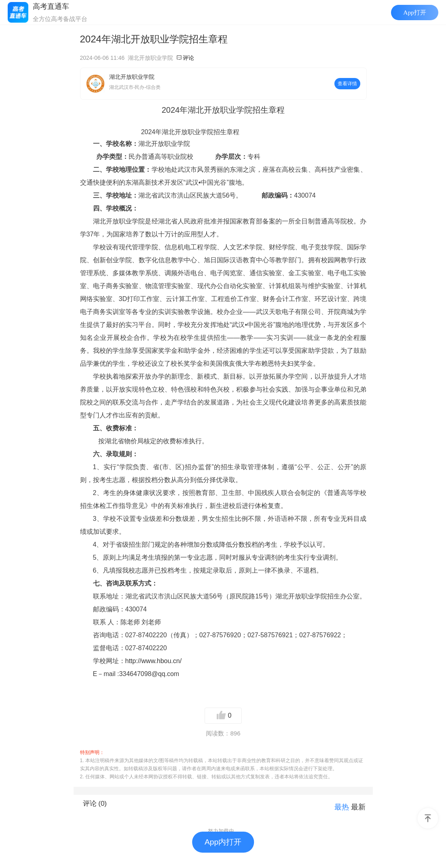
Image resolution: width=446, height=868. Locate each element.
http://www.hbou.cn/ (154, 661)
